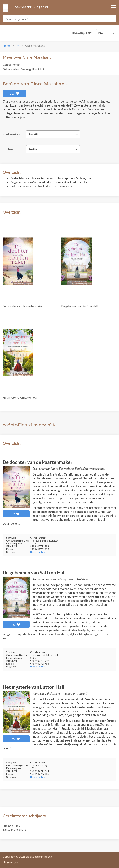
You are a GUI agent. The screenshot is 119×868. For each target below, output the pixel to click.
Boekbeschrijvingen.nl (30, 7)
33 (16, 624)
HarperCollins (37, 552)
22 (16, 739)
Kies (101, 33)
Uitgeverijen (10, 862)
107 (15, 93)
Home (7, 45)
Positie (33, 149)
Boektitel (34, 134)
